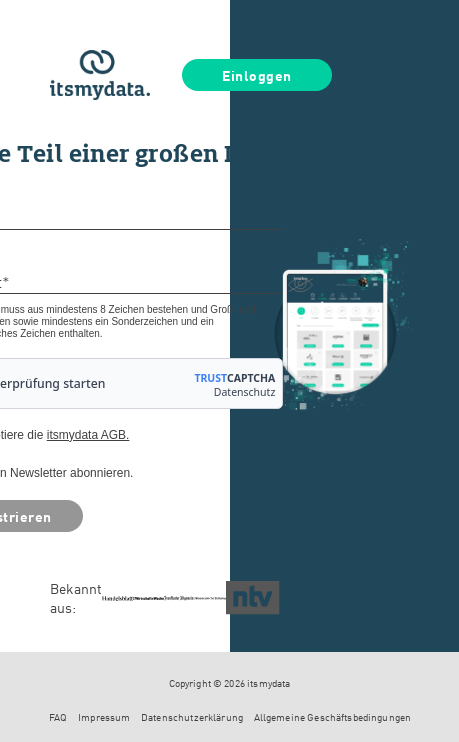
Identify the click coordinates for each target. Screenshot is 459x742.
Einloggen (257, 75)
